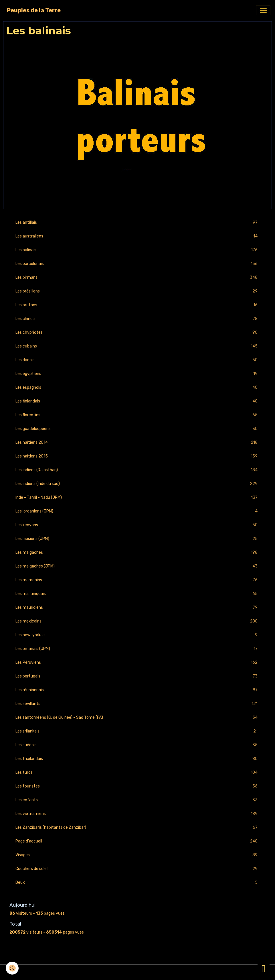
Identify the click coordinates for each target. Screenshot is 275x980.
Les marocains (137, 580)
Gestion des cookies (137, 972)
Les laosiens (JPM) (137, 539)
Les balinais (137, 250)
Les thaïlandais (137, 759)
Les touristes (137, 786)
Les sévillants (137, 704)
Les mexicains (137, 621)
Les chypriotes (137, 332)
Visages (137, 855)
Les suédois (137, 745)
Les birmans (137, 277)
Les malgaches (137, 552)
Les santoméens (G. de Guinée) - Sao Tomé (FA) (137, 717)
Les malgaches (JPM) (137, 566)
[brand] (34, 10)
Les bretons (137, 305)
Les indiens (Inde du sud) (137, 484)
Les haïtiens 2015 (137, 456)
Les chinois (137, 319)
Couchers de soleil (137, 869)
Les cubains (137, 346)
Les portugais (137, 676)
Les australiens (137, 236)
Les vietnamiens (137, 814)
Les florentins (137, 415)
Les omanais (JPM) (137, 649)
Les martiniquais (137, 594)
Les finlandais (137, 401)
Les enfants (137, 800)
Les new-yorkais (137, 635)
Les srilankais (137, 731)
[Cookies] (12, 968)
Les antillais (137, 222)
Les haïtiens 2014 (137, 442)
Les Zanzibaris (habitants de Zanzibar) (137, 827)
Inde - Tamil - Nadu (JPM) (137, 497)
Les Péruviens (137, 662)
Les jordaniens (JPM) (137, 511)
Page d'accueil (137, 841)
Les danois (137, 360)
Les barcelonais (137, 264)
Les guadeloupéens (137, 429)
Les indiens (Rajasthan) (137, 470)
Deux (137, 882)
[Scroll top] (264, 969)
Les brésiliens (137, 291)
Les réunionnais (137, 690)
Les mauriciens (137, 607)
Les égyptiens (137, 374)
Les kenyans (137, 525)
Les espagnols (137, 387)
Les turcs (137, 772)
